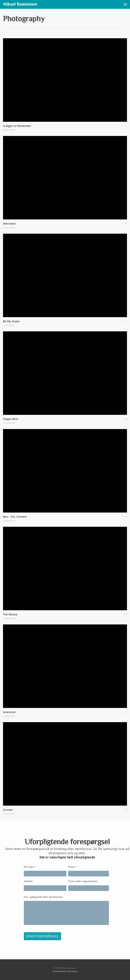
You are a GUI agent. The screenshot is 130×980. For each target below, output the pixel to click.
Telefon (28, 881)
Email (73, 867)
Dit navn (30, 867)
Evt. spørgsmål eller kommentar (43, 897)
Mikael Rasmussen (20, 4)
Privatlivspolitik (59, 971)
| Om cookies (72, 971)
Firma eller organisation (83, 881)
